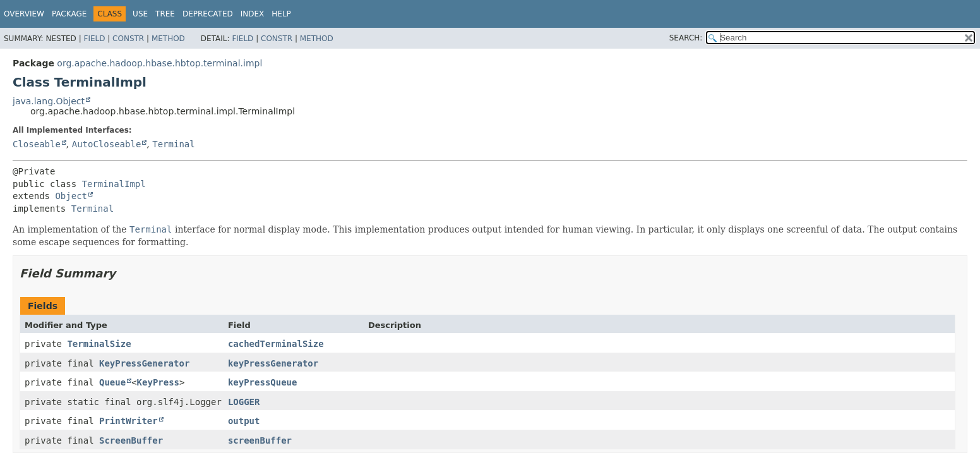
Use (140, 14)
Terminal (173, 144)
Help (281, 14)
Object (71, 196)
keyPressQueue (263, 382)
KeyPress (158, 382)
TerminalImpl (114, 184)
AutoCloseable (107, 144)
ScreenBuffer (131, 440)
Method (168, 39)
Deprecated (208, 14)
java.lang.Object (49, 101)
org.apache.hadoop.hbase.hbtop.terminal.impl (159, 63)
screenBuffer (260, 440)
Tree (165, 14)
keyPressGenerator (273, 363)
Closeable (37, 144)
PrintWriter (128, 421)
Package (69, 14)
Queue (112, 382)
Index (253, 14)
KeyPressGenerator (144, 363)
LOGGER (244, 402)
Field (94, 39)
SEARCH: (686, 38)
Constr (128, 39)
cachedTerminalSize (276, 344)
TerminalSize (99, 344)
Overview (24, 14)
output (244, 421)
